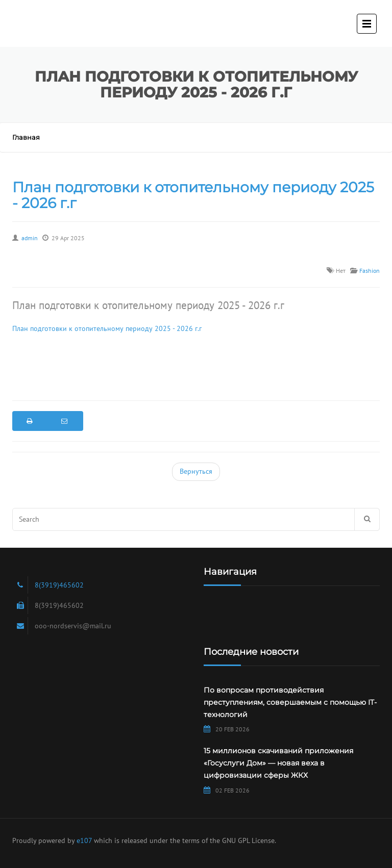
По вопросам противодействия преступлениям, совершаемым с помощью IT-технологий (290, 702)
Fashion (370, 271)
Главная (26, 137)
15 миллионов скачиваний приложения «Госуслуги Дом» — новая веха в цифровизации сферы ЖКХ (278, 763)
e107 (84, 840)
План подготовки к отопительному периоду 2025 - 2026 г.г (193, 195)
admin (30, 238)
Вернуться (196, 471)
